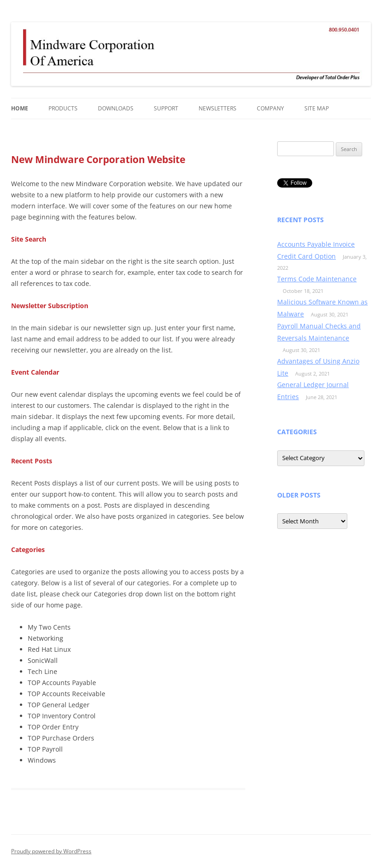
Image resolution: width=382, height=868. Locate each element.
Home (20, 108)
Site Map (317, 108)
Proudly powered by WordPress (51, 851)
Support (166, 108)
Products (63, 108)
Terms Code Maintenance (317, 279)
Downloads (116, 108)
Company (270, 108)
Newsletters (218, 108)
